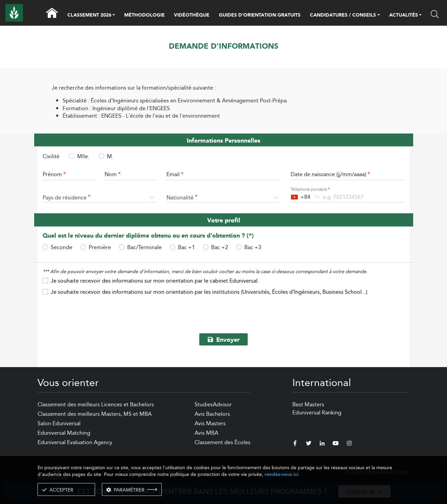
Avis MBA (206, 433)
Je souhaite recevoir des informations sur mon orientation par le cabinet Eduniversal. (155, 281)
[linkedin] (322, 444)
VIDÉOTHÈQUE (192, 15)
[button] (114, 16)
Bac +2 (220, 247)
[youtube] (336, 444)
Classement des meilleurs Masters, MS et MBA (95, 414)
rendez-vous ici (282, 474)
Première (100, 247)
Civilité (51, 157)
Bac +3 (253, 247)
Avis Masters (210, 423)
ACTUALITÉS (404, 16)
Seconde (62, 247)
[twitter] (309, 444)
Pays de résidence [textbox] (65, 198)
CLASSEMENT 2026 (89, 16)
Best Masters (308, 404)
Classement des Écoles (222, 442)
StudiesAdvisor (213, 404)
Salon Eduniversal (59, 423)
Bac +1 (186, 247)
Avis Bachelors (212, 414)
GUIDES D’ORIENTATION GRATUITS (260, 15)
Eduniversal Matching (64, 433)
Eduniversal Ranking (317, 413)
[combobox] (100, 198)
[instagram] (349, 444)
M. (110, 156)
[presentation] (224, 312)
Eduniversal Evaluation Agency (75, 442)
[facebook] (295, 444)
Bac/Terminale (144, 247)
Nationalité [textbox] (180, 198)
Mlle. (83, 156)
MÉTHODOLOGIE (144, 15)
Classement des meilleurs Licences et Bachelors (96, 404)
